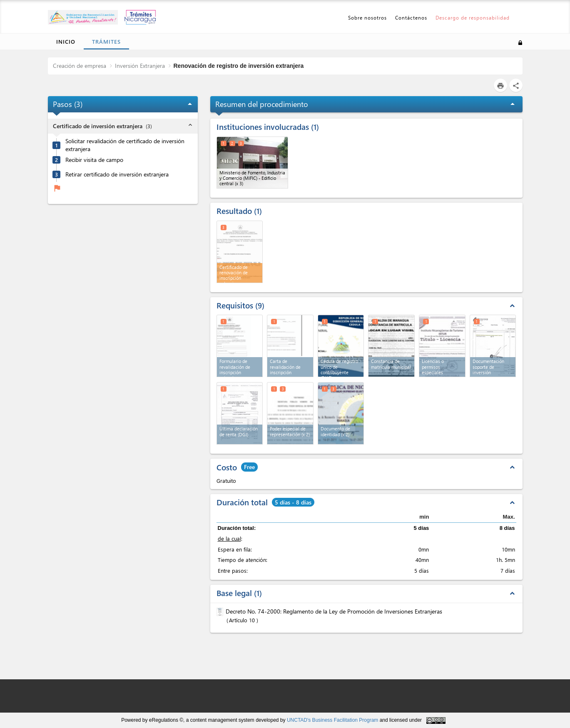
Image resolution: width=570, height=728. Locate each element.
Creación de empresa (80, 66)
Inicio (66, 41)
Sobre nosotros (367, 17)
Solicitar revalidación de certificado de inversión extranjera (125, 145)
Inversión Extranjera (140, 66)
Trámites (106, 41)
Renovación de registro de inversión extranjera (239, 66)
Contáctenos (411, 17)
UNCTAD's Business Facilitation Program (332, 720)
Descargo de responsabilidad (473, 17)
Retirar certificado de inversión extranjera (117, 174)
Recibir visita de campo (94, 160)
